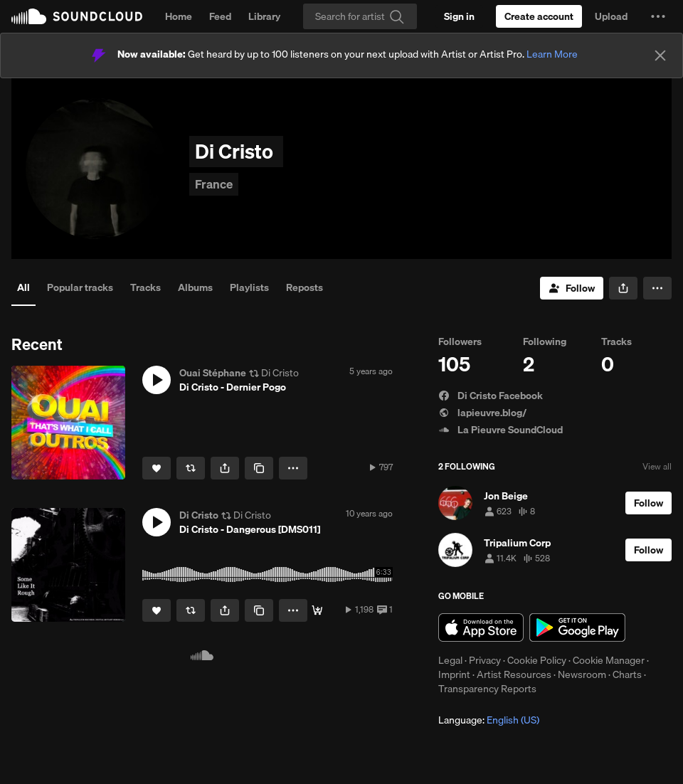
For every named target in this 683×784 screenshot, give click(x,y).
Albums (195, 287)
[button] (658, 16)
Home (179, 16)
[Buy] (317, 610)
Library (264, 16)
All (23, 287)
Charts (627, 674)
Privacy (485, 660)
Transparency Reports (487, 689)
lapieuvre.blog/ (482, 413)
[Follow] (572, 288)
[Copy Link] (259, 468)
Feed (220, 16)
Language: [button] (489, 720)
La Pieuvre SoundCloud (501, 430)
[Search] (360, 16)
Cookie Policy (537, 660)
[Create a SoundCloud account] (539, 16)
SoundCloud (77, 16)
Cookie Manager (609, 660)
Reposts (305, 287)
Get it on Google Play (577, 627)
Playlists (249, 287)
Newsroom (582, 674)
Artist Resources (514, 674)
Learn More (552, 54)
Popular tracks (80, 287)
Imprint (454, 674)
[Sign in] (459, 16)
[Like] (157, 468)
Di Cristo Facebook (491, 396)
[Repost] (191, 468)
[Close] (660, 55)
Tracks (145, 287)
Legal (450, 660)
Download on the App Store (481, 627)
